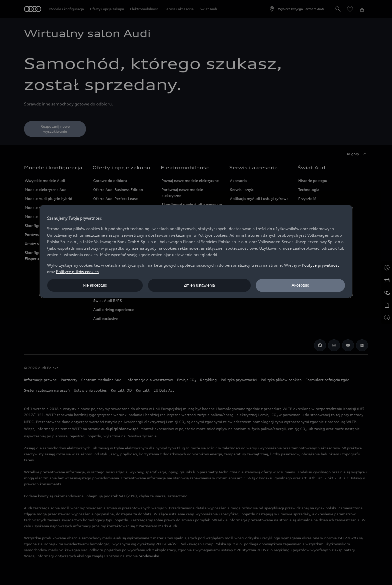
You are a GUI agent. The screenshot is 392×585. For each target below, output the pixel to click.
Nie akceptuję (95, 285)
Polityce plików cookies (77, 272)
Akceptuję (300, 285)
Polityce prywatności (321, 265)
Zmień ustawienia (199, 285)
